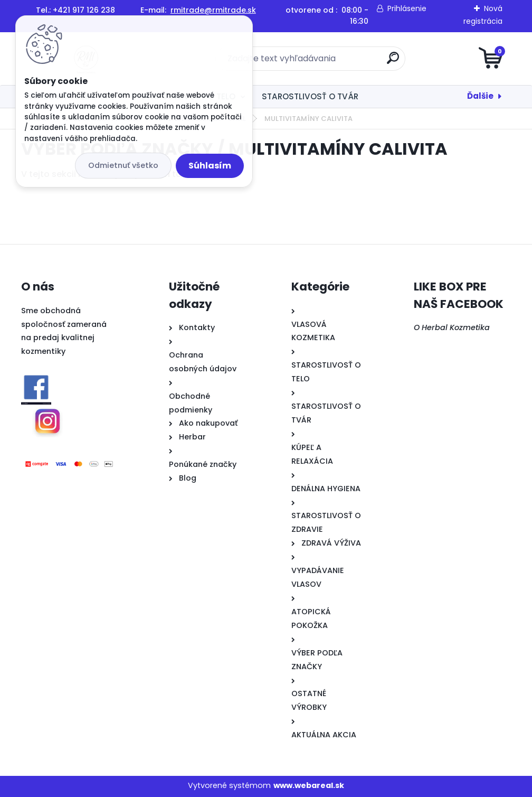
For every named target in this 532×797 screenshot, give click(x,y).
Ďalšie (480, 96)
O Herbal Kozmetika (452, 327)
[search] (393, 62)
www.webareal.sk (309, 785)
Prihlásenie (407, 8)
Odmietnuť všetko (123, 165)
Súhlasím (210, 166)
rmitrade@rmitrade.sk (213, 10)
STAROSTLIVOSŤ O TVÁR (310, 96)
